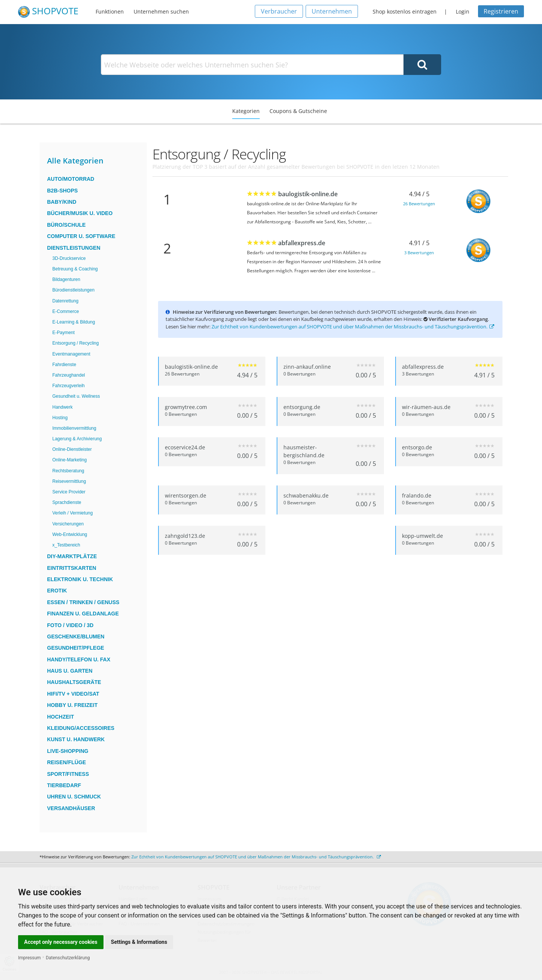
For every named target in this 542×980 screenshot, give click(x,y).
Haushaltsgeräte (74, 682)
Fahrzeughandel (69, 375)
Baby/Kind (62, 202)
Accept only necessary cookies (61, 942)
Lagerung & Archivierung (77, 439)
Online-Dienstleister (72, 449)
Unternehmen (332, 11)
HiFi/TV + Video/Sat (73, 694)
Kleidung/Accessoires (81, 728)
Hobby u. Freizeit (72, 705)
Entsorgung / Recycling (75, 343)
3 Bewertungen (419, 253)
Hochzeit (61, 717)
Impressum (29, 958)
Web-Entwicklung (70, 534)
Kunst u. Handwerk (76, 739)
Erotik (57, 591)
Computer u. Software (81, 236)
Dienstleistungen (74, 248)
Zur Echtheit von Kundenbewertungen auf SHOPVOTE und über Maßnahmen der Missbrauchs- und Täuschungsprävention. (353, 327)
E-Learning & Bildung (74, 322)
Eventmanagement (71, 354)
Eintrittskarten (72, 568)
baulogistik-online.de (308, 194)
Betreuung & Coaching (75, 269)
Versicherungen (68, 524)
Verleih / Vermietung (72, 513)
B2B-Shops (62, 191)
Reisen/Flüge (66, 762)
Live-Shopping (68, 751)
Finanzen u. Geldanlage (83, 614)
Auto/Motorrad (71, 179)
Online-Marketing (69, 460)
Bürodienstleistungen (73, 290)
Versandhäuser (71, 808)
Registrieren (501, 11)
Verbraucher (279, 11)
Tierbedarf (64, 785)
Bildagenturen (66, 279)
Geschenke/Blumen (76, 637)
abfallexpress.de (302, 243)
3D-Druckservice (69, 258)
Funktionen (110, 11)
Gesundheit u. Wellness (76, 396)
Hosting (60, 418)
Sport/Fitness (68, 774)
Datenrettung (65, 301)
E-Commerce (66, 311)
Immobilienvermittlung (74, 428)
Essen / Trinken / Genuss (83, 602)
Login (463, 11)
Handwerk (62, 407)
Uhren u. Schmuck (74, 797)
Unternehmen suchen (161, 11)
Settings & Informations (139, 942)
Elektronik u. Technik (80, 579)
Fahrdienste (64, 365)
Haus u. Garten (70, 671)
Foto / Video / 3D (70, 625)
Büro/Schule (66, 225)
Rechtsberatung (68, 471)
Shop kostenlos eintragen (405, 11)
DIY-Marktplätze (72, 556)
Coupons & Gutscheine (298, 111)
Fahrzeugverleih (69, 386)
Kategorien (246, 111)
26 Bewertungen (419, 204)
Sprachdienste (67, 502)
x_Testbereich (66, 545)
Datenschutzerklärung (68, 958)
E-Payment (63, 333)
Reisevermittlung (69, 481)
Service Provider (69, 492)
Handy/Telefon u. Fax (79, 659)
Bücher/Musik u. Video (80, 213)
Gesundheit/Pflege (76, 648)
